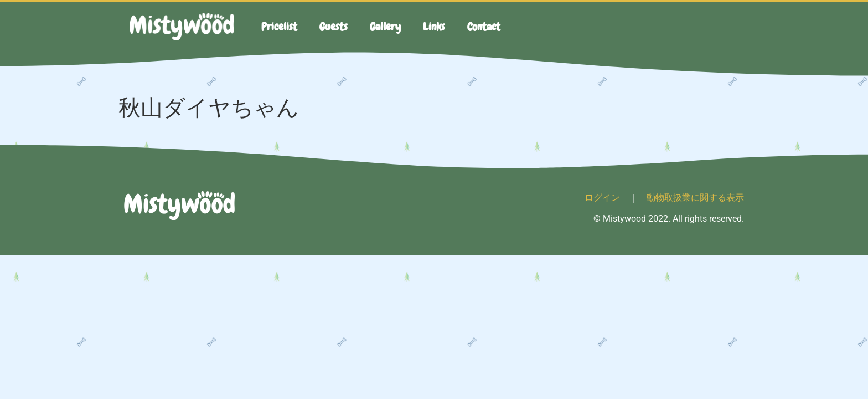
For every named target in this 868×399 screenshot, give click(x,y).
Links (434, 27)
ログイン (602, 198)
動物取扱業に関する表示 (695, 198)
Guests (334, 27)
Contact (484, 27)
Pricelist (279, 27)
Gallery (385, 27)
